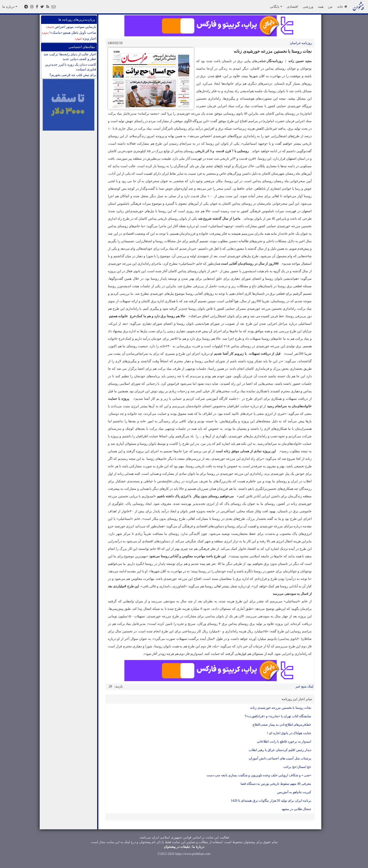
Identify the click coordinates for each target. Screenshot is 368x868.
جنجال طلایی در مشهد (296, 809)
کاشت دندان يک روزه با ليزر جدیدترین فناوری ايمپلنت (71, 67)
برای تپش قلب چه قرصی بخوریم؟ (73, 75)
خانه (342, 7)
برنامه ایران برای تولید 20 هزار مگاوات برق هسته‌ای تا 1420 (271, 801)
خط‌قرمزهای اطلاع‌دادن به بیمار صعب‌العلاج (282, 725)
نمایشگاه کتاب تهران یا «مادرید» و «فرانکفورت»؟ (278, 716)
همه (321, 7)
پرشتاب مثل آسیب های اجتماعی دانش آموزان (280, 758)
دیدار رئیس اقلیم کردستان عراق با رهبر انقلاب (280, 750)
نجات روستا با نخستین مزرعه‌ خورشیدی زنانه (281, 708)
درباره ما (10, 7)
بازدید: (119, 686)
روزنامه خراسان (301, 43)
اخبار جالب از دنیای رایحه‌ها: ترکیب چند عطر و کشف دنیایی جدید (70, 57)
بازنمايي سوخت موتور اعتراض (71, 27)
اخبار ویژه (86, 39)
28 (110, 686)
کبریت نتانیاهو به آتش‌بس (294, 792)
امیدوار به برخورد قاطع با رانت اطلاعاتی (284, 742)
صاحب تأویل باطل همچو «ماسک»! (69, 33)
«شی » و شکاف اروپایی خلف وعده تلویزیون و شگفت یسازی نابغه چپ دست (259, 775)
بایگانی (276, 7)
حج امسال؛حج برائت (297, 767)
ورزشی (308, 7)
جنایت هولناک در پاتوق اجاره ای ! (289, 733)
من (330, 7)
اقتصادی (292, 7)
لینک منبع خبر (304, 686)
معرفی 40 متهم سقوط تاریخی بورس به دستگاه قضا (276, 784)
